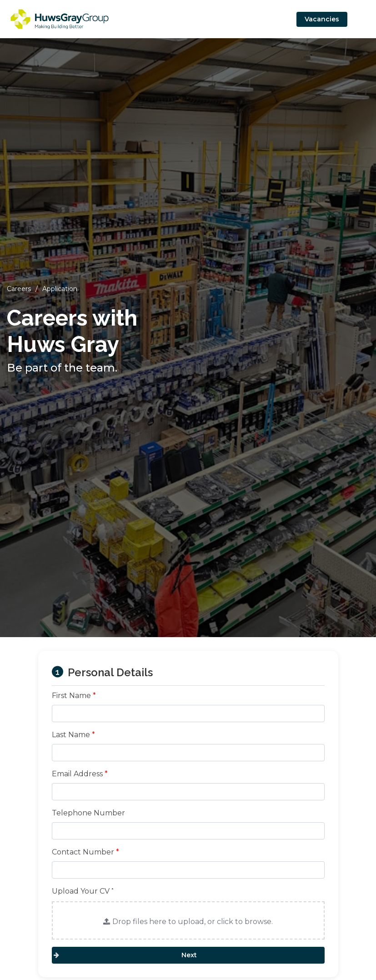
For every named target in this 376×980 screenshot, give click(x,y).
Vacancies (322, 19)
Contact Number (85, 852)
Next (188, 955)
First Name (74, 696)
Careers (19, 289)
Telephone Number (88, 813)
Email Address (80, 774)
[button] (188, 920)
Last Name (73, 735)
